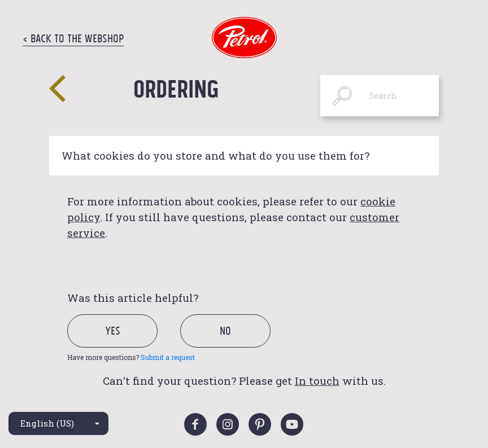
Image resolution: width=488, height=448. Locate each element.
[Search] (380, 96)
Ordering (176, 88)
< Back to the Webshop (73, 38)
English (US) (47, 423)
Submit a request (168, 357)
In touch (317, 381)
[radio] (122, 343)
